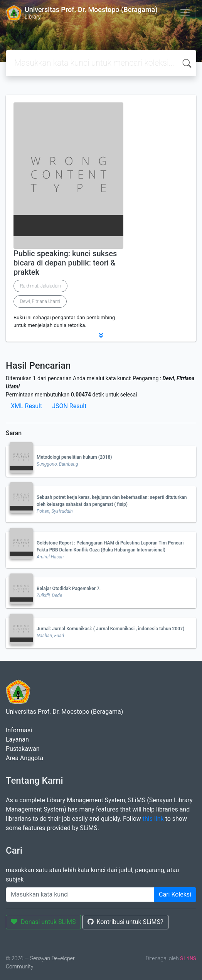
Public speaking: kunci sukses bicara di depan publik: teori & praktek (65, 263)
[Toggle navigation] (185, 13)
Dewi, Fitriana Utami (40, 301)
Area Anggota (24, 758)
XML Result (26, 406)
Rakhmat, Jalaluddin (40, 286)
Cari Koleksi (175, 894)
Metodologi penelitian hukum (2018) (74, 457)
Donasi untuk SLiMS (43, 922)
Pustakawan (23, 749)
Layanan (17, 739)
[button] (101, 335)
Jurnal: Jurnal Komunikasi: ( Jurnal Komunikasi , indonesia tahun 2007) (110, 629)
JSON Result (69, 406)
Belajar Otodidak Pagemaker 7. (69, 589)
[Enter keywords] (80, 895)
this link (153, 819)
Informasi (19, 730)
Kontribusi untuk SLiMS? (125, 922)
